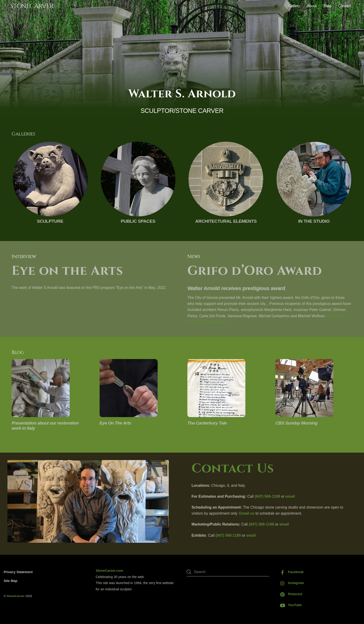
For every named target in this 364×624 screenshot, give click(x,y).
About (312, 6)
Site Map (11, 581)
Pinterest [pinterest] (290, 594)
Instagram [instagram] (291, 583)
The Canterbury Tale (207, 423)
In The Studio (314, 221)
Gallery (294, 6)
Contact (344, 6)
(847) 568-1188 (267, 496)
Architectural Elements (226, 221)
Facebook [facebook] (291, 572)
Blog (327, 6)
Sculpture (50, 221)
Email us (247, 513)
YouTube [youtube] (290, 605)
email (290, 496)
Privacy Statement (18, 572)
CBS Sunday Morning (296, 423)
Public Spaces (138, 221)
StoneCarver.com (109, 571)
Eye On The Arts (115, 423)
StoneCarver (16, 596)
